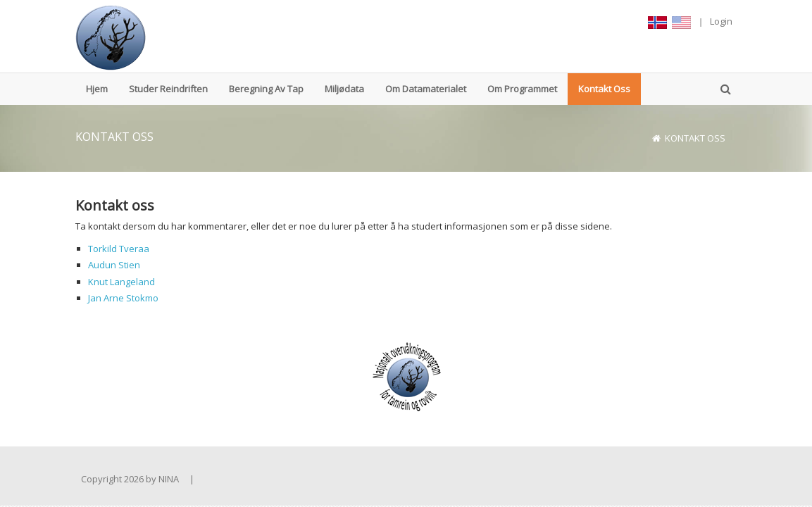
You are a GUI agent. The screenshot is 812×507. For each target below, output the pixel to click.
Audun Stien (114, 265)
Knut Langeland (121, 282)
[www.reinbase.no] (111, 36)
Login (721, 21)
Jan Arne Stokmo (123, 298)
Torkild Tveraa (119, 249)
